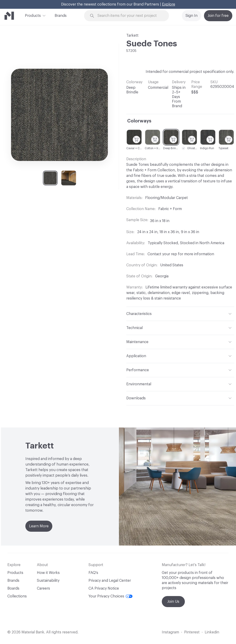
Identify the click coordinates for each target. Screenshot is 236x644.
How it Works (48, 573)
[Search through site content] (129, 16)
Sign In (192, 16)
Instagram (170, 632)
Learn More (39, 526)
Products (33, 15)
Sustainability (48, 581)
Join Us (173, 602)
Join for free (218, 16)
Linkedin (212, 632)
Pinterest (192, 632)
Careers (43, 588)
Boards (13, 588)
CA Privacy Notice (104, 588)
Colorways (139, 121)
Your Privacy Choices (111, 596)
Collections (17, 596)
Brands (61, 16)
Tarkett (132, 36)
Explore (169, 4)
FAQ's (93, 573)
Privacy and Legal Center (110, 581)
